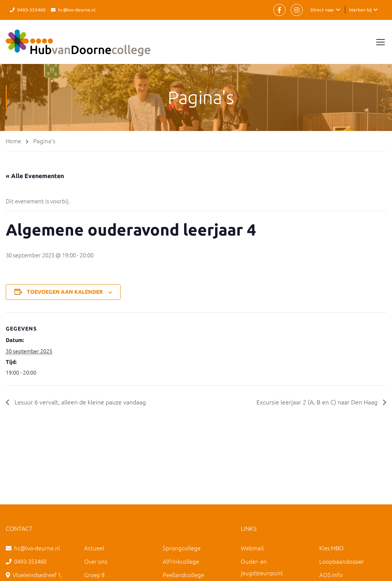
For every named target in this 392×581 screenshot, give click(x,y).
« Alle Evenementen (35, 176)
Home (13, 141)
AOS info (331, 575)
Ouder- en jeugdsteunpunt (262, 567)
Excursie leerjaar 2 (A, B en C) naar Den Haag (318, 402)
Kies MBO (332, 548)
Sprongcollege (182, 548)
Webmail (252, 548)
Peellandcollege (183, 575)
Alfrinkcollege (181, 561)
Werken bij (360, 10)
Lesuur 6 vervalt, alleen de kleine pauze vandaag (79, 402)
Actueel (94, 548)
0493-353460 (31, 10)
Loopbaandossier (342, 561)
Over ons (96, 561)
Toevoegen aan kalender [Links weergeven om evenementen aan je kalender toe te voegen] (65, 292)
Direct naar (322, 10)
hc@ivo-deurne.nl (77, 10)
